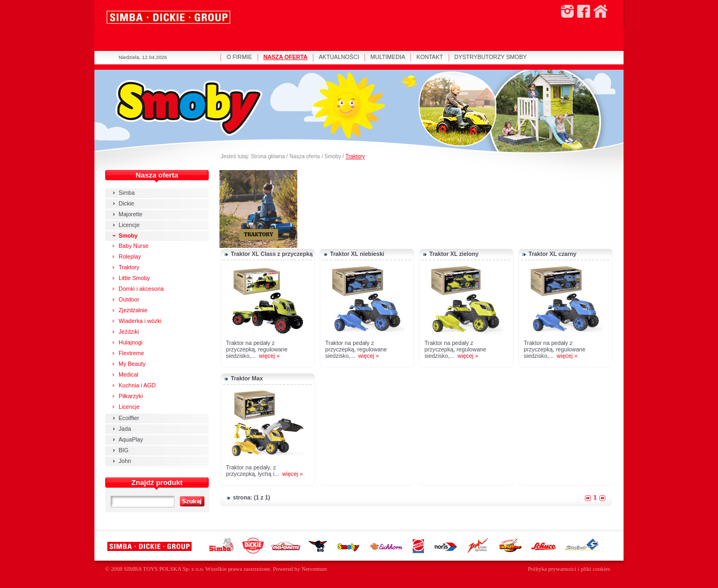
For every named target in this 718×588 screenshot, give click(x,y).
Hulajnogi (130, 342)
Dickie (126, 203)
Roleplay (130, 256)
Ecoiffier (129, 418)
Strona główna (268, 156)
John (125, 461)
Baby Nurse (134, 246)
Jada (125, 429)
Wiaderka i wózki (140, 321)
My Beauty (132, 364)
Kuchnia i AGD (137, 385)
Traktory (355, 156)
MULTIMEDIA (388, 57)
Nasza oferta (305, 156)
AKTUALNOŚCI (339, 57)
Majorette (130, 214)
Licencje (129, 225)
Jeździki (129, 332)
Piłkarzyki (131, 396)
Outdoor (129, 299)
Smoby (332, 156)
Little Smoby (134, 278)
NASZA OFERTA (285, 57)
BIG (123, 450)
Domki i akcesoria (141, 289)
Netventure (314, 569)
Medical (129, 374)
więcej (267, 356)
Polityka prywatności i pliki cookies (569, 569)
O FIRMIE (239, 57)
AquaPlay (131, 439)
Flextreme (131, 353)
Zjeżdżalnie (133, 310)
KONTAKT (430, 57)
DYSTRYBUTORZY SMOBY (491, 57)
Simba (127, 193)
